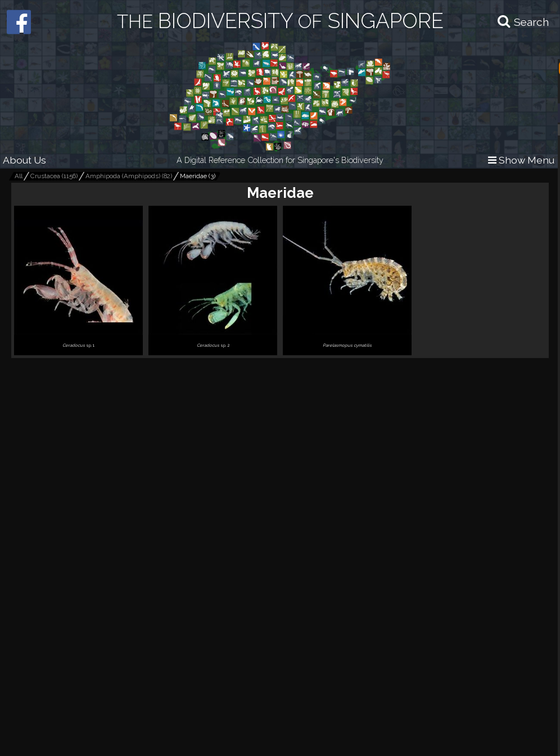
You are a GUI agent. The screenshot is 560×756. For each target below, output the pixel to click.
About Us (24, 160)
